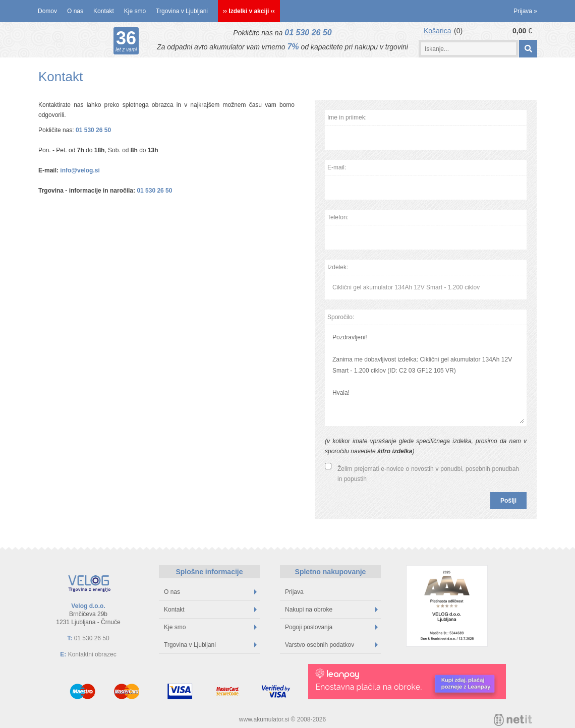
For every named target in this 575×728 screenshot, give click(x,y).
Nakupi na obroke (331, 610)
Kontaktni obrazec (92, 654)
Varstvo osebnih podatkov (331, 645)
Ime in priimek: (347, 117)
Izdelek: (338, 267)
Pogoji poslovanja (331, 627)
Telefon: (338, 217)
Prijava (525, 11)
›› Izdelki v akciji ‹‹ (249, 11)
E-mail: (337, 167)
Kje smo (135, 11)
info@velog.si (80, 170)
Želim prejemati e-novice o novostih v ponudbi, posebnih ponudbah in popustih (428, 474)
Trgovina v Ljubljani (182, 11)
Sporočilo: (341, 317)
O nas (75, 11)
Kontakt (104, 11)
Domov (47, 11)
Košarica (437, 31)
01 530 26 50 (308, 33)
